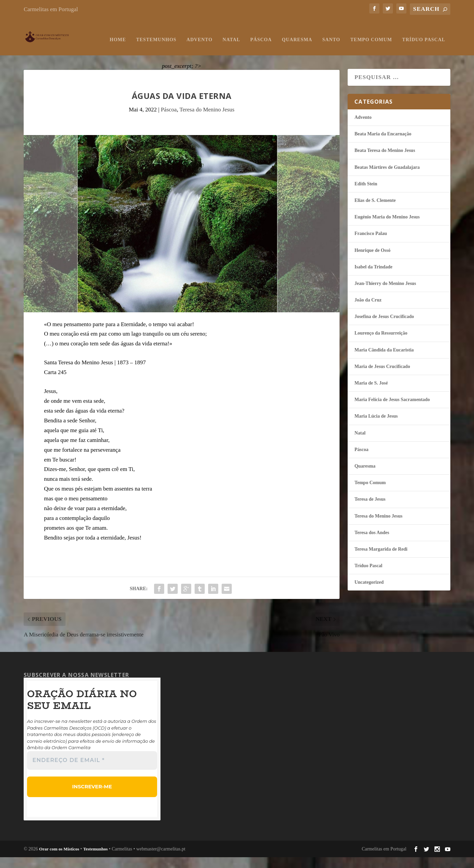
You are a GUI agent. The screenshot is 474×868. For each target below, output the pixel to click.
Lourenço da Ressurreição (381, 345)
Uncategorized (369, 594)
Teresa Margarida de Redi (381, 561)
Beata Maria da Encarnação (383, 145)
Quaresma (216, 51)
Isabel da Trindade (373, 278)
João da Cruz (368, 311)
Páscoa (180, 51)
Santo (251, 51)
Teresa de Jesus (370, 511)
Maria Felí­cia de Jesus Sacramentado (392, 411)
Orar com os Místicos (59, 860)
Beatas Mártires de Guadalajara (387, 179)
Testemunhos (76, 51)
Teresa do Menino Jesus (207, 121)
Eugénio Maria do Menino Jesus (387, 228)
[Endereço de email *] (92, 772)
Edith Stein (366, 195)
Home (37, 51)
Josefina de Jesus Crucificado (384, 328)
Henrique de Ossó (372, 262)
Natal (150, 51)
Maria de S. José (371, 394)
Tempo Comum (290, 51)
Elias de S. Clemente (375, 212)
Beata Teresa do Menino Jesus (385, 162)
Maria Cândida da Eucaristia (384, 361)
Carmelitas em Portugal (51, 9)
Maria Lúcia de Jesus (376, 428)
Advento (119, 51)
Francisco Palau (371, 245)
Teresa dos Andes (372, 544)
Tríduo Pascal (343, 51)
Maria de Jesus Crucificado (382, 378)
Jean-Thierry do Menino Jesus (385, 295)
